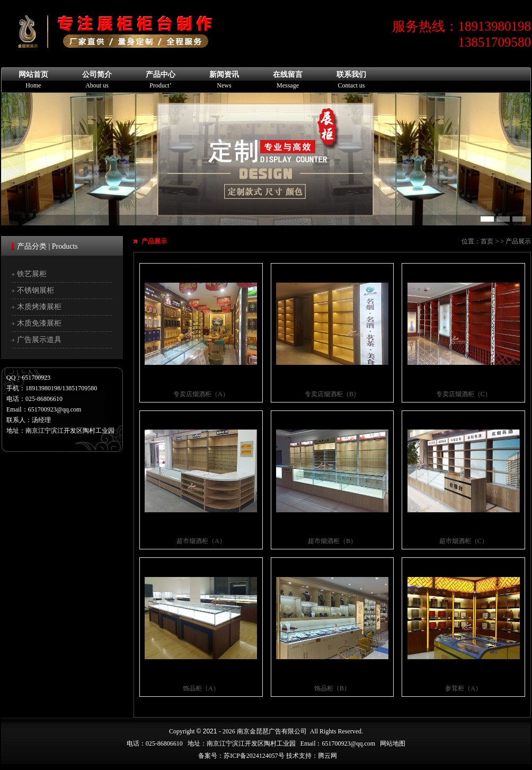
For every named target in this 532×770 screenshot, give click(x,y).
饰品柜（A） (201, 688)
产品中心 (161, 80)
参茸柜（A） (463, 688)
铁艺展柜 (32, 274)
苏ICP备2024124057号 (254, 756)
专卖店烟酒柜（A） (201, 394)
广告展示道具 (39, 340)
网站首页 (33, 80)
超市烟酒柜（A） (201, 541)
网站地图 (393, 743)
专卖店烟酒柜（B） (332, 394)
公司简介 (97, 80)
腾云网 (327, 756)
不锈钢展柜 (36, 290)
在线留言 (288, 80)
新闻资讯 (224, 80)
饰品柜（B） (332, 688)
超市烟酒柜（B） (332, 541)
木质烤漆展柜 (39, 307)
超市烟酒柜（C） (464, 541)
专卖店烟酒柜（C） (464, 394)
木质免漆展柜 (39, 323)
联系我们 (351, 80)
